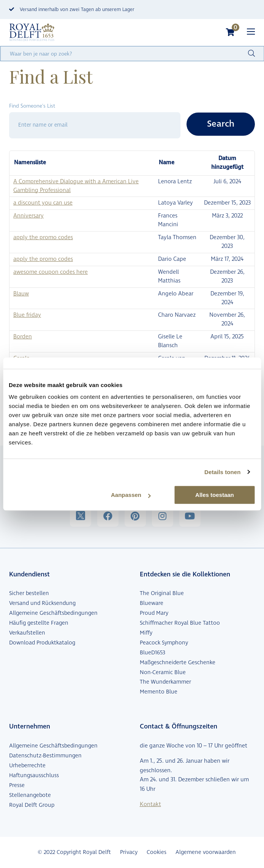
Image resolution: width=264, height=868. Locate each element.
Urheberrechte (27, 766)
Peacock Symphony (164, 643)
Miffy (146, 633)
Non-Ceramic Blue (163, 672)
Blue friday (27, 315)
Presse (17, 785)
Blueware (152, 603)
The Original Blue (162, 593)
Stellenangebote (30, 795)
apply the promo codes (43, 237)
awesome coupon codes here (51, 272)
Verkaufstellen (27, 633)
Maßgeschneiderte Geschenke (178, 663)
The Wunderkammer (165, 682)
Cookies (157, 852)
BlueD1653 (153, 653)
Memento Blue (159, 692)
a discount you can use (43, 203)
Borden (23, 337)
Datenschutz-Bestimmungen (45, 756)
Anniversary (28, 216)
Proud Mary (154, 613)
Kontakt (150, 804)
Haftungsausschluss (34, 775)
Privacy (129, 852)
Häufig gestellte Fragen (39, 623)
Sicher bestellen (29, 593)
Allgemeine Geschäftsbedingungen (53, 613)
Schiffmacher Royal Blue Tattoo (180, 623)
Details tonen (222, 472)
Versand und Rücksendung (42, 603)
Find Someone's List (32, 106)
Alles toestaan (215, 495)
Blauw (21, 294)
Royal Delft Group (32, 805)
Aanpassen (131, 495)
